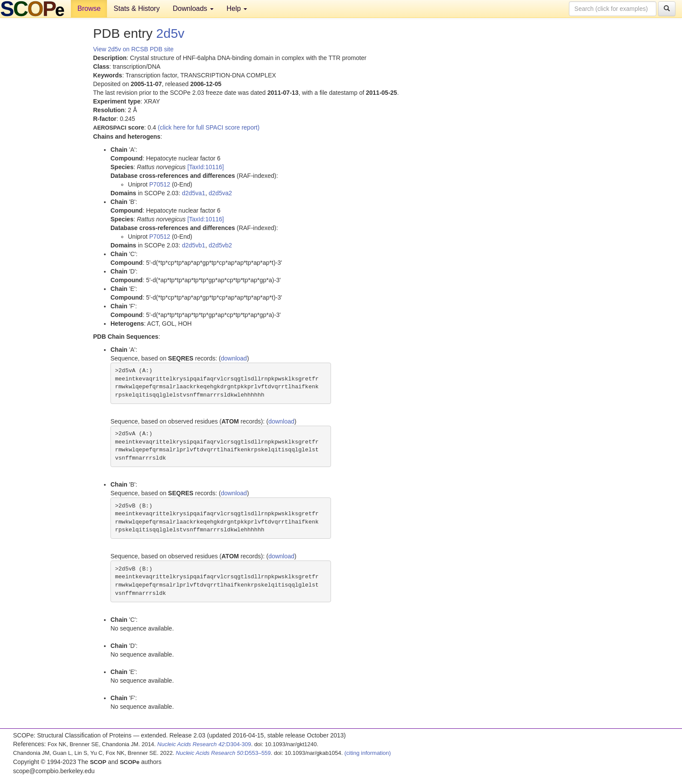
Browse (89, 8)
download (234, 358)
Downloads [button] (193, 8)
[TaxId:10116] (206, 167)
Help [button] (237, 8)
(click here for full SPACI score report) (209, 127)
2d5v (170, 33)
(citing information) (368, 753)
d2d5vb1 (194, 245)
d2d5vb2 (221, 245)
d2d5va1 (194, 193)
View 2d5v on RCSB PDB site (133, 49)
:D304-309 (204, 744)
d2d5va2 (221, 193)
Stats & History (137, 8)
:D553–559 (223, 753)
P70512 (160, 184)
